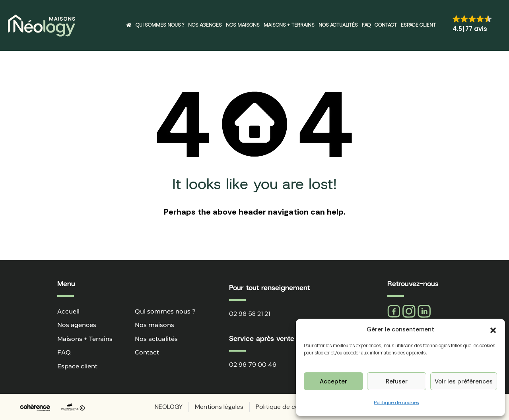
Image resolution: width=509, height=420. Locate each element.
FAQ (366, 25)
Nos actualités (338, 25)
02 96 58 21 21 (250, 314)
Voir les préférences (464, 381)
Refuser (397, 381)
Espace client (418, 25)
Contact (386, 25)
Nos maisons (243, 25)
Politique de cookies (396, 403)
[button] (493, 329)
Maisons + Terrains (289, 25)
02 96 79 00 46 (253, 365)
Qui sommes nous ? (160, 25)
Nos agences (205, 25)
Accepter (333, 381)
